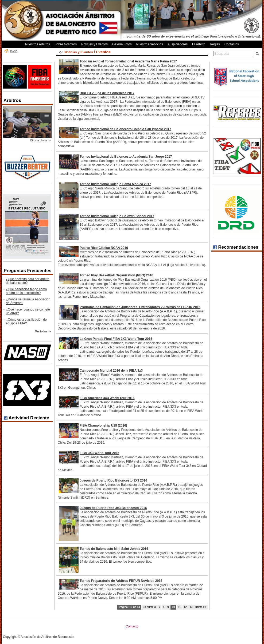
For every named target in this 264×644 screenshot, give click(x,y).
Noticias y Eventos (94, 44)
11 (179, 607)
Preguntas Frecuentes (28, 271)
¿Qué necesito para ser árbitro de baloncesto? (28, 281)
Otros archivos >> (41, 140)
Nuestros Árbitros (38, 44)
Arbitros (12, 100)
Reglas (215, 44)
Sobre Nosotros (66, 44)
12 (185, 607)
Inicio (14, 51)
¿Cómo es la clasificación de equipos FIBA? (26, 321)
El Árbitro (199, 44)
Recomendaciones (236, 247)
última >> (201, 607)
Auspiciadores (178, 44)
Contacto (132, 626)
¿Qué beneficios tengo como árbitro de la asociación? (26, 291)
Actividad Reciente (26, 418)
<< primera (149, 607)
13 (191, 607)
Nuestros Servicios (150, 44)
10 (173, 607)
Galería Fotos (122, 44)
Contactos (232, 44)
